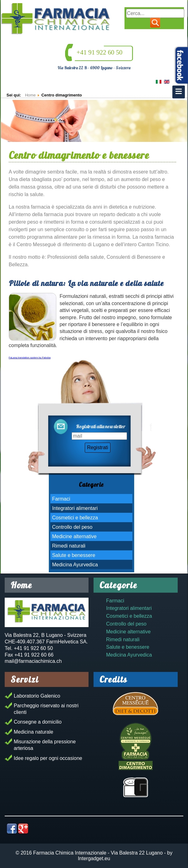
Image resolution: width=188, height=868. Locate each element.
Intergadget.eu (94, 858)
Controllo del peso (72, 527)
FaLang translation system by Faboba (30, 358)
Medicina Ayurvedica (75, 565)
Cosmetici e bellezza (75, 518)
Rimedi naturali (69, 546)
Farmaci (61, 499)
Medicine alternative (74, 536)
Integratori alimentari (75, 508)
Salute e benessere (74, 555)
